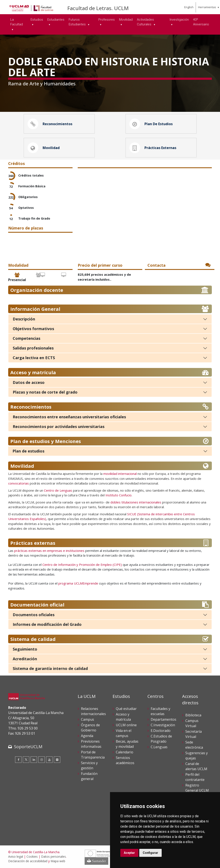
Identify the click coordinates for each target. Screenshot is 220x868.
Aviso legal (16, 857)
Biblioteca (193, 716)
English (189, 7)
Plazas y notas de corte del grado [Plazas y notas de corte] (45, 392)
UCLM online (126, 725)
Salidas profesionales (33, 348)
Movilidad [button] (44, 148)
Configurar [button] (150, 853)
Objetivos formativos (33, 329)
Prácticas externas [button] (153, 148)
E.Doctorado (161, 731)
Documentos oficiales (34, 615)
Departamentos (163, 720)
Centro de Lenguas (58, 491)
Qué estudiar (126, 709)
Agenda (87, 736)
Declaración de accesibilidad (28, 861)
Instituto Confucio (119, 496)
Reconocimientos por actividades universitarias (59, 427)
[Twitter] (26, 760)
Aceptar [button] (129, 853)
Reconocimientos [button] (50, 124)
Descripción (24, 319)
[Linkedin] (34, 760)
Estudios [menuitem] (37, 20)
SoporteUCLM (28, 747)
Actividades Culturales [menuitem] (145, 22)
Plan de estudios (28, 451)
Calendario (125, 753)
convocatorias (19, 484)
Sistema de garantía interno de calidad (50, 669)
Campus (88, 720)
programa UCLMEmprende (78, 584)
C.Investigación (163, 725)
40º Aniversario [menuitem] (201, 22)
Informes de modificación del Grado (47, 625)
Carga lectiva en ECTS (34, 358)
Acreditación (25, 659)
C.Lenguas (159, 747)
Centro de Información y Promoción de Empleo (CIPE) (82, 565)
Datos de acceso (29, 383)
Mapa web (58, 861)
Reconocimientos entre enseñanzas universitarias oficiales (69, 417)
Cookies (32, 857)
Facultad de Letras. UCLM (98, 8)
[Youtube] (49, 760)
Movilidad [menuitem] (126, 20)
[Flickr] (57, 760)
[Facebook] (18, 760)
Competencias (26, 339)
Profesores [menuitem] (107, 20)
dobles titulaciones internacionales (136, 503)
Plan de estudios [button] (151, 124)
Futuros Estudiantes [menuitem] (78, 22)
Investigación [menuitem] (179, 20)
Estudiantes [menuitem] (56, 20)
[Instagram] (42, 760)
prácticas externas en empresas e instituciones (49, 551)
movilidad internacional (120, 474)
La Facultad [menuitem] (17, 22)
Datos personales (53, 857)
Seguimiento (25, 649)
